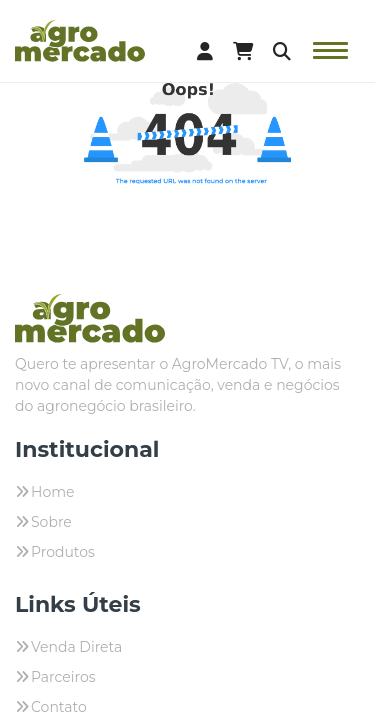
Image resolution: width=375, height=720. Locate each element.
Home (52, 492)
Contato (59, 707)
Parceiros (63, 677)
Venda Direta (76, 647)
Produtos (63, 552)
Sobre (51, 522)
